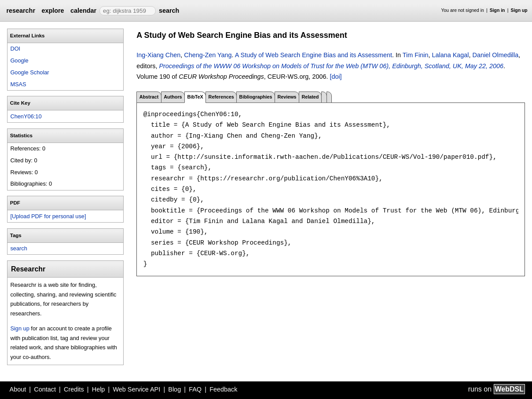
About (18, 389)
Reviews (287, 97)
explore (53, 11)
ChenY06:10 (26, 116)
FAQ (195, 389)
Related (310, 97)
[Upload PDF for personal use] (48, 216)
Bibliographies (256, 97)
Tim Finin (416, 55)
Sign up (519, 10)
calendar (83, 11)
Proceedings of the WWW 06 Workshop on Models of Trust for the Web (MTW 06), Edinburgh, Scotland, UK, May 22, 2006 (331, 66)
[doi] (336, 77)
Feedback (223, 389)
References (221, 97)
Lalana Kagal (450, 55)
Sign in (497, 10)
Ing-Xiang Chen (158, 55)
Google (19, 60)
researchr (21, 11)
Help (99, 389)
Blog (174, 389)
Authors (173, 97)
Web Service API (136, 389)
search (169, 11)
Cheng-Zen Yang (208, 55)
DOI (15, 49)
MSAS (18, 84)
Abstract (149, 97)
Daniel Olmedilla (495, 55)
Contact (45, 389)
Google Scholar (29, 72)
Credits (74, 389)
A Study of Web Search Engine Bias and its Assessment (314, 55)
